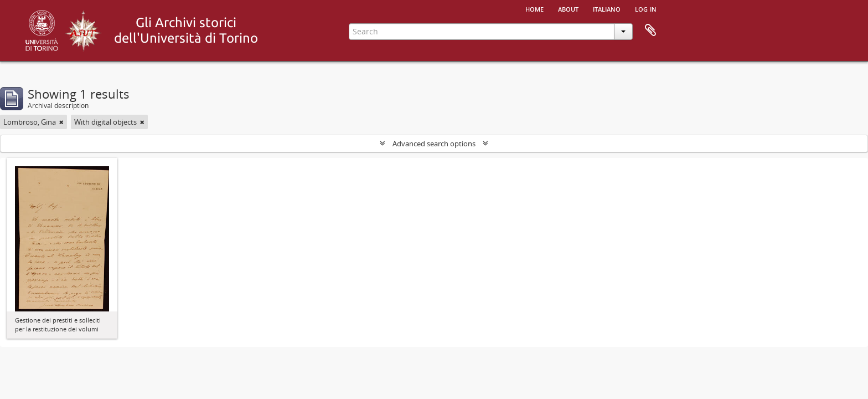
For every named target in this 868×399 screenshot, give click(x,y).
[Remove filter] (61, 122)
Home (534, 8)
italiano (607, 8)
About (568, 8)
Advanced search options (434, 144)
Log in (646, 8)
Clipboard (650, 30)
